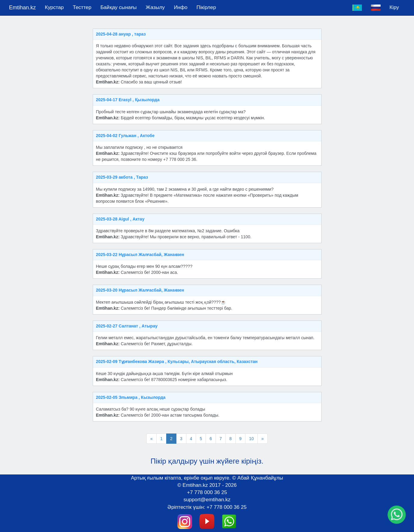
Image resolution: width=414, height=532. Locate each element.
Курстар (54, 7)
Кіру (394, 7)
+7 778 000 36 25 (207, 492)
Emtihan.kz (22, 8)
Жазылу (155, 7)
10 (251, 439)
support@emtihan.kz (207, 500)
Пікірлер (206, 7)
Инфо (181, 7)
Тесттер (82, 7)
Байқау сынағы (118, 7)
